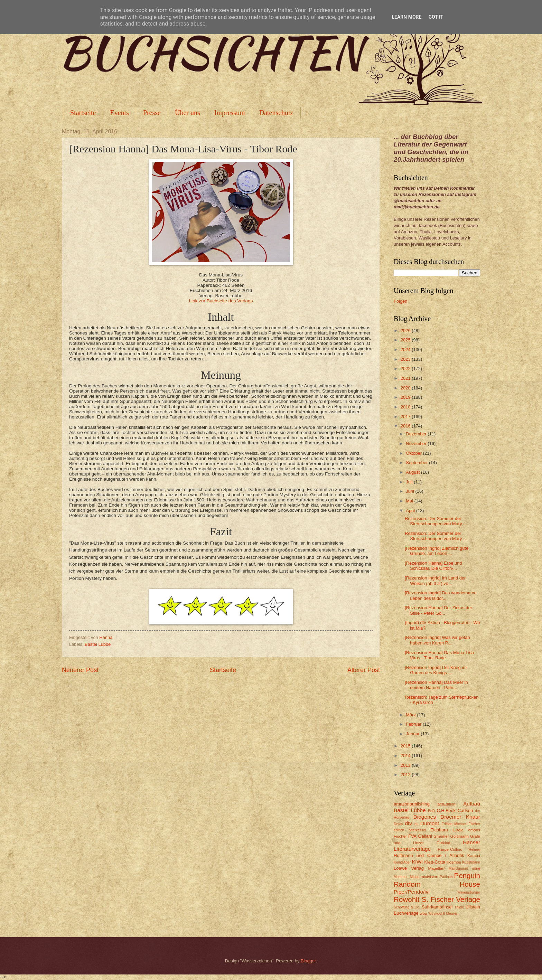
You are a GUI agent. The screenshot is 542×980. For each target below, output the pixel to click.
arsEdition (447, 804)
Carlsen (465, 811)
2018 (406, 407)
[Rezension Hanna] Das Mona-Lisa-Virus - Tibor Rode (440, 655)
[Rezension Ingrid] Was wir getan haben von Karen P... (437, 640)
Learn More (406, 17)
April (411, 511)
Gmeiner (441, 836)
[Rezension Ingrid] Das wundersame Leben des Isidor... (441, 595)
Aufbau (472, 804)
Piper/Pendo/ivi (412, 892)
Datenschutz (276, 113)
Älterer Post (364, 670)
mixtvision (429, 877)
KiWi (417, 862)
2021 (406, 378)
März (411, 715)
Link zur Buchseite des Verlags (221, 301)
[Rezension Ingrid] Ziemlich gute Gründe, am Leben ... (437, 551)
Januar (413, 734)
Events (119, 113)
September (417, 463)
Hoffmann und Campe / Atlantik (429, 855)
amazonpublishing (412, 804)
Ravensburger (469, 892)
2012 (406, 775)
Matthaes (401, 877)
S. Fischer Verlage (451, 899)
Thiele (459, 907)
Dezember (417, 434)
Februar (414, 724)
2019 (406, 397)
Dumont (430, 823)
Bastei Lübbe (98, 644)
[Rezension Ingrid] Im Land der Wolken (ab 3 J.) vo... (435, 581)
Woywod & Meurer (443, 913)
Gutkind (443, 843)
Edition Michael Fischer (461, 824)
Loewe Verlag (409, 868)
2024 (406, 350)
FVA (412, 836)
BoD (431, 811)
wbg (423, 913)
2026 (406, 331)
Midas (414, 877)
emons (474, 830)
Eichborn (439, 830)
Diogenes (425, 817)
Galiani (425, 836)
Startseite (83, 113)
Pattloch (446, 877)
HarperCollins (450, 849)
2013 (406, 765)
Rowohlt (406, 899)
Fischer (400, 836)
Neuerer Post (80, 670)
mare (476, 869)
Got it (436, 17)
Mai (410, 501)
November (417, 444)
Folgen (400, 301)
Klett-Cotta (435, 862)
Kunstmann (471, 862)
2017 (406, 417)
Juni (410, 491)
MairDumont (458, 869)
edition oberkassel (410, 830)
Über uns (188, 113)
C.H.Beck (446, 811)
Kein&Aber (402, 862)
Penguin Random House (437, 880)
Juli (410, 482)
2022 (406, 369)
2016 (406, 426)
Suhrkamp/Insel (437, 907)
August (413, 472)
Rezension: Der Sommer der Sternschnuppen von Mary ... (436, 521)
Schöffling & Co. (407, 907)
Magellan (436, 868)
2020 (406, 388)
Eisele (458, 830)
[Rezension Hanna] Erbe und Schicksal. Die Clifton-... (433, 566)
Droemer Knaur (460, 817)
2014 (406, 756)
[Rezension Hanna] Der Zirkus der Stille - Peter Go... (438, 610)
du (416, 824)
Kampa (474, 856)
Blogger (308, 961)
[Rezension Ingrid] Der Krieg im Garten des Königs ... (436, 670)
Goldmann (460, 836)
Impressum (230, 113)
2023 (406, 359)
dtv (408, 823)
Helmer (474, 850)
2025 (406, 340)
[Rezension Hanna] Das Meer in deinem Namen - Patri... (436, 685)
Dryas (398, 824)
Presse (152, 113)
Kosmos (454, 862)
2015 (406, 746)
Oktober (414, 453)
